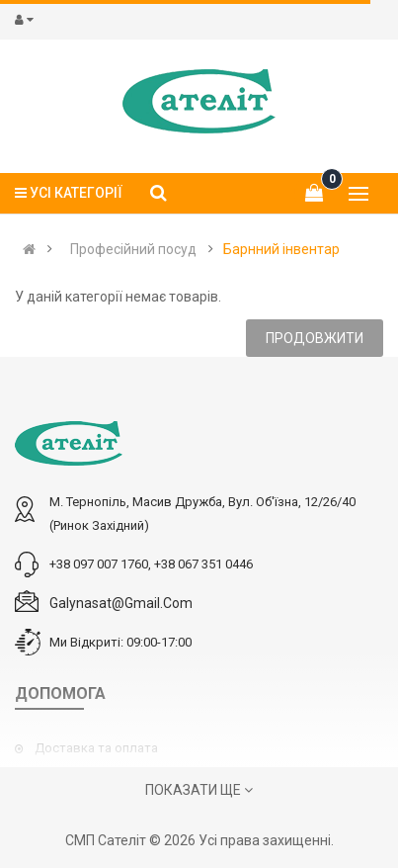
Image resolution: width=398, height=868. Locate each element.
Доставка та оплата (96, 748)
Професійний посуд (133, 249)
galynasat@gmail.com (121, 603)
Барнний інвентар (281, 249)
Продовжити (315, 338)
